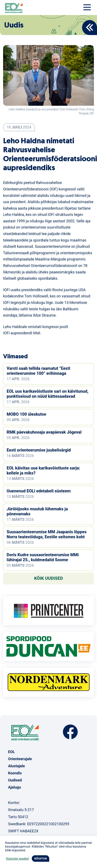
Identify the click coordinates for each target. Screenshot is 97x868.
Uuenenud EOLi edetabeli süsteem (39, 491)
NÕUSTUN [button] (41, 859)
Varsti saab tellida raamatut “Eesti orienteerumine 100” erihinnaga (38, 371)
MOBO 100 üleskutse (26, 414)
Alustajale (17, 766)
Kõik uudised (48, 578)
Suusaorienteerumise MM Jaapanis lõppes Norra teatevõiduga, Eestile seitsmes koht (47, 534)
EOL (11, 752)
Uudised (15, 780)
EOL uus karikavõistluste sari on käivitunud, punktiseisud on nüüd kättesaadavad (47, 394)
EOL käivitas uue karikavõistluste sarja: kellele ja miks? (43, 470)
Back (90, 28)
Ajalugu (15, 787)
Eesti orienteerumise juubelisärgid (39, 450)
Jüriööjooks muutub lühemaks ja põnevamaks (37, 511)
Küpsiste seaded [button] (17, 859)
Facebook (70, 732)
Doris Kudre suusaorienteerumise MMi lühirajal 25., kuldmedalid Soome (43, 557)
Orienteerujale (20, 759)
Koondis (15, 773)
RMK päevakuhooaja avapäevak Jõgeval (44, 432)
